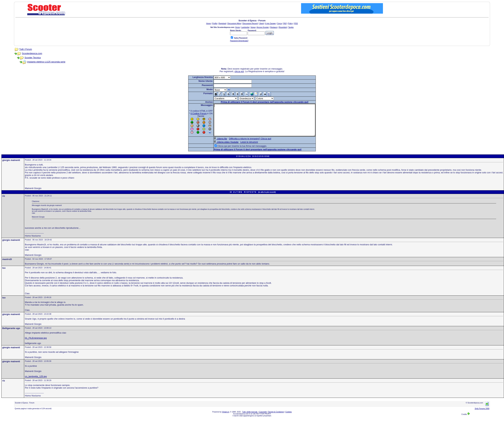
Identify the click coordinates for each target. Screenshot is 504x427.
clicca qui (239, 71)
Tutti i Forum (26, 49)
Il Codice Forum (193, 113)
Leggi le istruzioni (243, 148)
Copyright (263, 418)
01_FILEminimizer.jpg (36, 344)
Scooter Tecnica (33, 58)
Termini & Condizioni (276, 418)
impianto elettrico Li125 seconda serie (46, 62)
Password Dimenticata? (239, 41)
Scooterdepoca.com (32, 53)
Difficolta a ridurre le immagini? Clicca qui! (244, 145)
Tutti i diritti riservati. (250, 418)
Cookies (288, 418)
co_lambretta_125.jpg (36, 383)
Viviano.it (225, 418)
